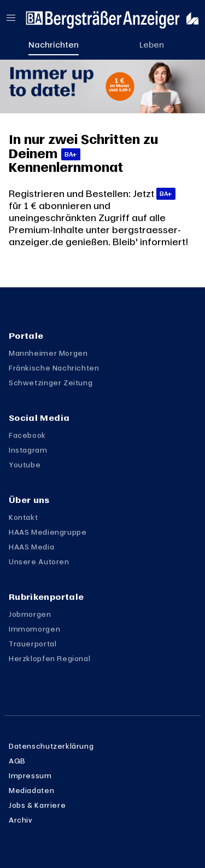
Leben (152, 44)
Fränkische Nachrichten (54, 368)
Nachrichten (54, 44)
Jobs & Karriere (37, 805)
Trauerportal (33, 644)
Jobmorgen (30, 614)
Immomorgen (34, 629)
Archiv (21, 820)
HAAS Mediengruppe (48, 532)
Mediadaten (31, 790)
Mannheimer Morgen (48, 353)
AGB (17, 761)
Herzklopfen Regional (49, 658)
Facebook (27, 435)
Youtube (25, 465)
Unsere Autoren (39, 562)
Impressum (30, 776)
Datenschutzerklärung (51, 746)
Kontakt (23, 517)
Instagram (28, 450)
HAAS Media (31, 547)
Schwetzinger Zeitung (51, 383)
